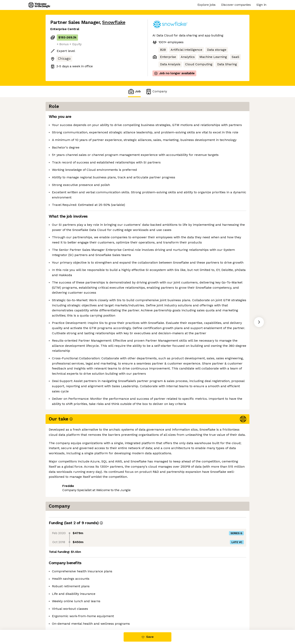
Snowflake (114, 22)
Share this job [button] (61, 613)
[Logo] (39, 5)
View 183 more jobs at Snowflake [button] (104, 613)
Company (156, 91)
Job (134, 91)
